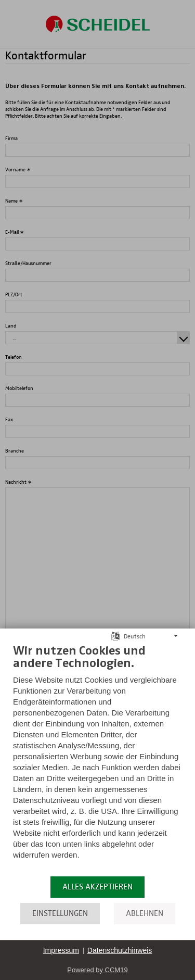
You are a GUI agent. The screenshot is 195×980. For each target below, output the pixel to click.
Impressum (61, 950)
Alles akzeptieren (97, 887)
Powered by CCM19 (97, 970)
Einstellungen (60, 913)
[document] (97, 759)
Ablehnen (145, 913)
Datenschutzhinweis (120, 950)
